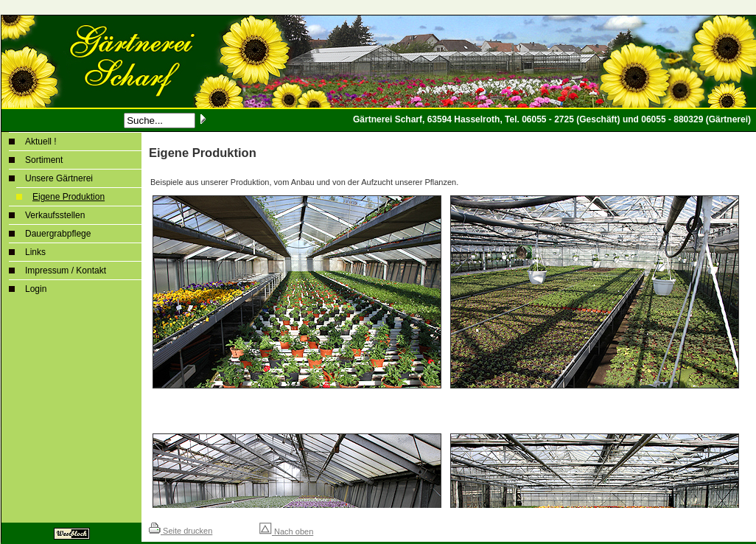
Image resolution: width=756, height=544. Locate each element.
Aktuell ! (41, 142)
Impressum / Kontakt (66, 271)
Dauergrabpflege (58, 234)
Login (36, 289)
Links (35, 252)
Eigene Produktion (69, 197)
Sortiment (44, 160)
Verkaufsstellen (55, 215)
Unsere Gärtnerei (59, 178)
